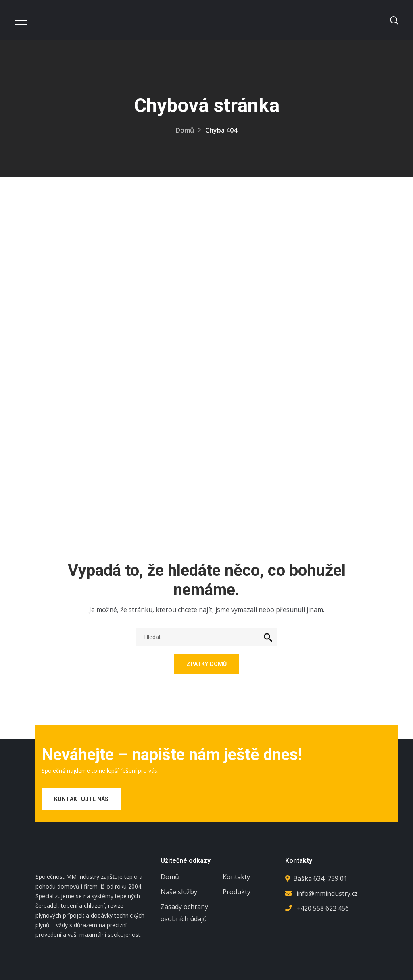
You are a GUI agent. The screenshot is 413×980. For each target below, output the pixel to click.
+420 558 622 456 (323, 908)
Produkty (237, 892)
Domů (185, 130)
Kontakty (236, 877)
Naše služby (179, 892)
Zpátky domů (207, 664)
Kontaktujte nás (81, 799)
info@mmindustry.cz (327, 893)
